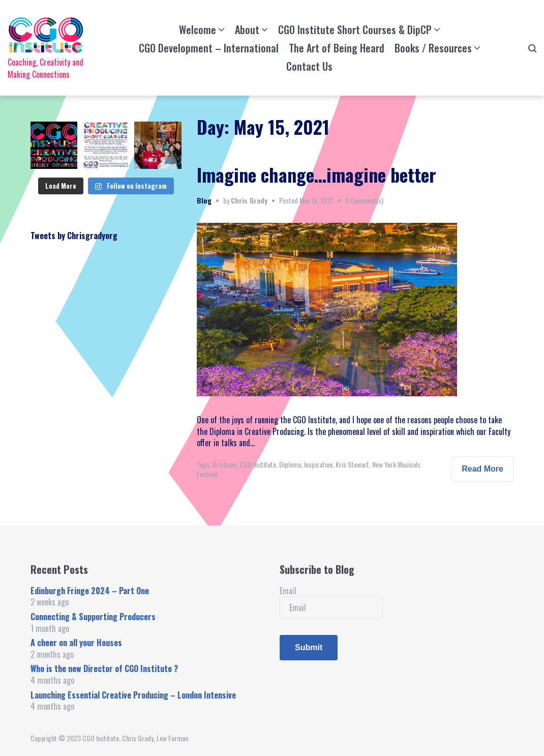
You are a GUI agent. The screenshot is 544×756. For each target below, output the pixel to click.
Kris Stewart (352, 464)
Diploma (290, 464)
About (247, 30)
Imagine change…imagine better (316, 174)
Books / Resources (433, 48)
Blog (204, 200)
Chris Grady (249, 200)
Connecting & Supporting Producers (93, 617)
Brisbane (224, 464)
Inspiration (318, 464)
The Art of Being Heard (337, 48)
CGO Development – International (209, 48)
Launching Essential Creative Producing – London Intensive (133, 695)
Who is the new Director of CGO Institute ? (104, 668)
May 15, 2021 (316, 200)
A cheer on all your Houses (76, 643)
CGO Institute (258, 464)
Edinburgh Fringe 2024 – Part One (90, 591)
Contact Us (309, 66)
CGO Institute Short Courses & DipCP (355, 30)
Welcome (198, 30)
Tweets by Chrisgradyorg (74, 236)
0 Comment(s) (364, 200)
